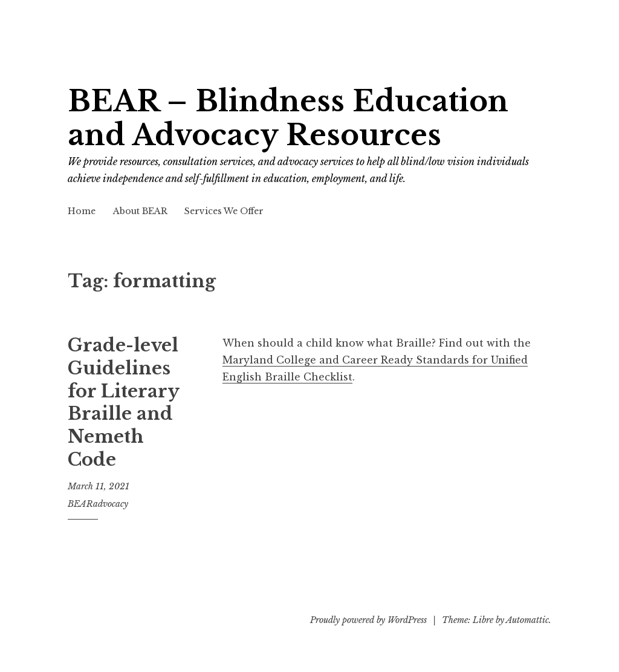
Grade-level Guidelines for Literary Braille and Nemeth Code (123, 402)
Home (82, 211)
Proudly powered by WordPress (368, 620)
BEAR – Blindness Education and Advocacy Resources (288, 118)
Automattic (527, 620)
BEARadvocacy (98, 504)
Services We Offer (224, 211)
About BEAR (140, 211)
